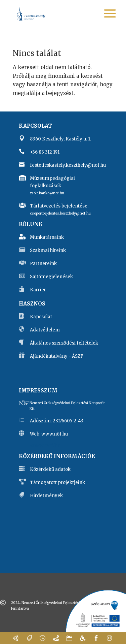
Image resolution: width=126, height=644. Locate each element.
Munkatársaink (47, 237)
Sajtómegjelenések (51, 277)
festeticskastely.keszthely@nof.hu (68, 165)
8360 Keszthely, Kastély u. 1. (60, 139)
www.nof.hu (45, 445)
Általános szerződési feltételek (64, 343)
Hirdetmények (46, 496)
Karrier (38, 290)
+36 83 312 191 (45, 152)
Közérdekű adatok (50, 469)
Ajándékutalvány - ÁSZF (57, 356)
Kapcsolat (41, 317)
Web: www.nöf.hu (49, 434)
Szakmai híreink (48, 250)
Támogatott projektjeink (57, 482)
